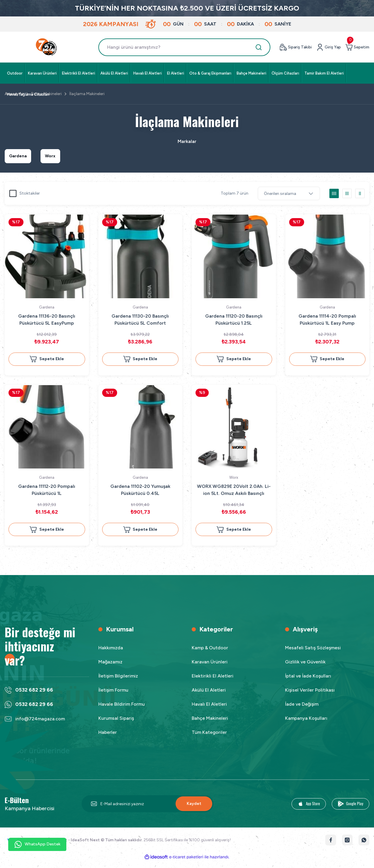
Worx (234, 479)
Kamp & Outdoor (210, 652)
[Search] (185, 47)
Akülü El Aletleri (209, 694)
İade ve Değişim (302, 708)
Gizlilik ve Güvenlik (305, 666)
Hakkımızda (111, 652)
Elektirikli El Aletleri (213, 680)
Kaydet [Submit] (194, 808)
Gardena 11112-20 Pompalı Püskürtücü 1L (47, 492)
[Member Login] (329, 47)
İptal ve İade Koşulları (308, 680)
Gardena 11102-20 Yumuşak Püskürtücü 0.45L (140, 492)
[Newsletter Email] (148, 808)
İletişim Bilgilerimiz (118, 680)
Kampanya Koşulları (306, 722)
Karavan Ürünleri (210, 666)
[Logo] (47, 47)
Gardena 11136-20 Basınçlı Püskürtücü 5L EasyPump (47, 320)
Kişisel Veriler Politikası (310, 694)
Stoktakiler (30, 193)
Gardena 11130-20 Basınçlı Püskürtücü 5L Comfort (140, 320)
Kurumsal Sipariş (116, 722)
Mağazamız (110, 666)
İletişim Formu (113, 694)
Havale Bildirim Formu (122, 708)
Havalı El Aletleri (209, 708)
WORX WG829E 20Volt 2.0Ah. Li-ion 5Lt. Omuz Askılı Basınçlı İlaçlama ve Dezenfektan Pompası (234, 492)
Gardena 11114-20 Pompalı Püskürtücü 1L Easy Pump (327, 320)
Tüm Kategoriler (209, 736)
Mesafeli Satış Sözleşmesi (313, 652)
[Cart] (357, 47)
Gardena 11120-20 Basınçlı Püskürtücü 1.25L (234, 320)
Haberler (108, 736)
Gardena (47, 307)
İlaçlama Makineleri (87, 94)
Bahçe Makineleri (210, 722)
